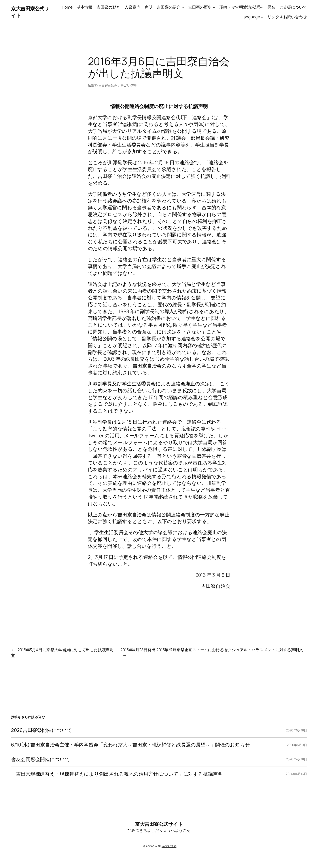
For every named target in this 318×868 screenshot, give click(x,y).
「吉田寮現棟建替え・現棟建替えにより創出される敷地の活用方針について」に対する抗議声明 (117, 774)
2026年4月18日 (296, 759)
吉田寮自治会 (108, 85)
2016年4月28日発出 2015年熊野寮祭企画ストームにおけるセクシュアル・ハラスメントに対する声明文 (212, 650)
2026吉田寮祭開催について (42, 730)
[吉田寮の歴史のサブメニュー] (214, 7)
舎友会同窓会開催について (41, 759)
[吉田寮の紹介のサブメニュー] (183, 7)
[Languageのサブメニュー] (262, 17)
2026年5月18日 (296, 730)
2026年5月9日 (297, 745)
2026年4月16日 (296, 774)
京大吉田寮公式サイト (159, 824)
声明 (134, 85)
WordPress (169, 846)
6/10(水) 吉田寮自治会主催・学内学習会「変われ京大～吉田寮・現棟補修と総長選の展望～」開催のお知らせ (131, 745)
